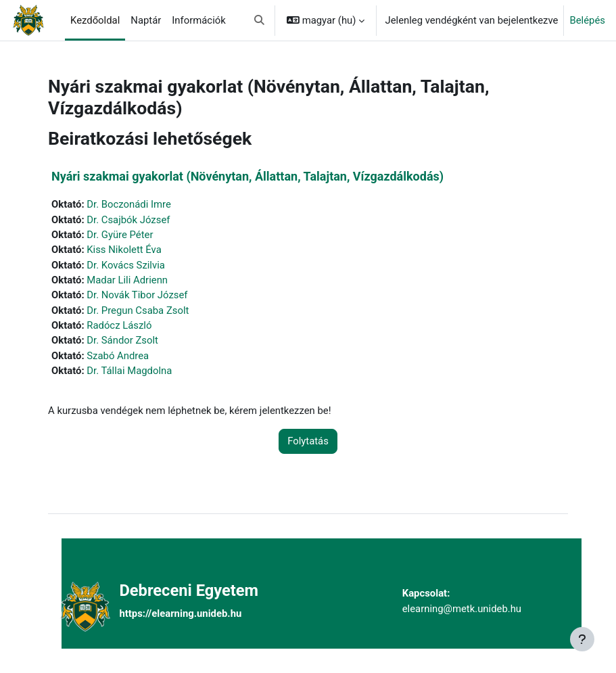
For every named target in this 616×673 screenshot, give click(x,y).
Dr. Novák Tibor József (137, 295)
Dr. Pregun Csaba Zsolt (138, 310)
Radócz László (119, 325)
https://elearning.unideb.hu (180, 613)
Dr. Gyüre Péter (120, 235)
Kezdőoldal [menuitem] (95, 20)
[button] (259, 20)
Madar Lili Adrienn (127, 280)
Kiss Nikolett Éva (124, 250)
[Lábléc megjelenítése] (582, 639)
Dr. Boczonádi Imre (129, 204)
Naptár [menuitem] (146, 20)
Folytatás (308, 441)
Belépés (587, 20)
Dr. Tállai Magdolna (129, 371)
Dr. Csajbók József (128, 220)
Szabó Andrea (118, 356)
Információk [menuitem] (198, 20)
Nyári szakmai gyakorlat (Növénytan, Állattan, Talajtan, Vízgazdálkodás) (247, 176)
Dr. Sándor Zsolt (122, 340)
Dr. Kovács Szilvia (126, 265)
